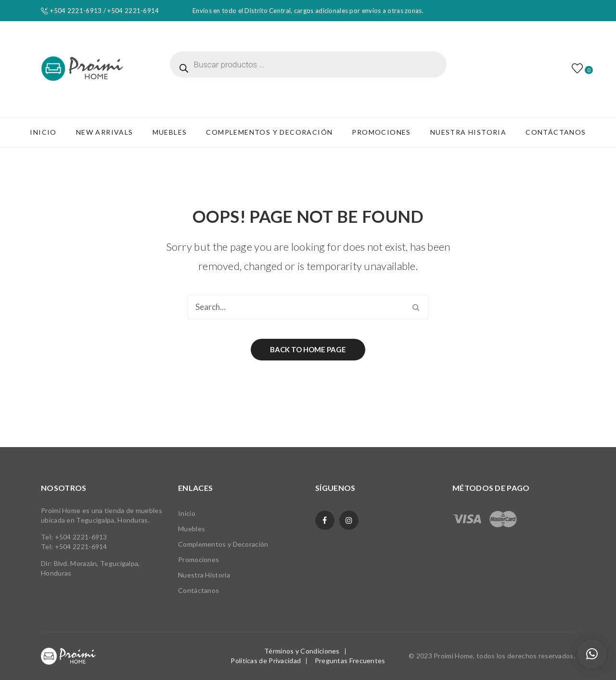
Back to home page (308, 349)
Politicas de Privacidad (266, 661)
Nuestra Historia (204, 575)
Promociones (199, 559)
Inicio (187, 513)
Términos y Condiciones (302, 651)
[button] (592, 654)
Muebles (192, 529)
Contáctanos (199, 590)
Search (416, 307)
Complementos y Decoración (223, 544)
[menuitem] (43, 132)
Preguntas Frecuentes (350, 661)
